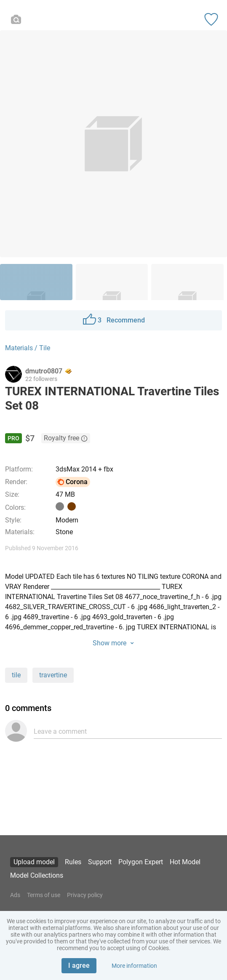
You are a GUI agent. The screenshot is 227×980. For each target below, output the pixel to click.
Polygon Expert (141, 862)
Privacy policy (85, 895)
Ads (15, 895)
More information (134, 966)
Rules (73, 862)
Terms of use (44, 895)
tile (16, 675)
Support (100, 862)
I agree (79, 965)
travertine (53, 675)
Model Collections (37, 875)
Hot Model (185, 862)
